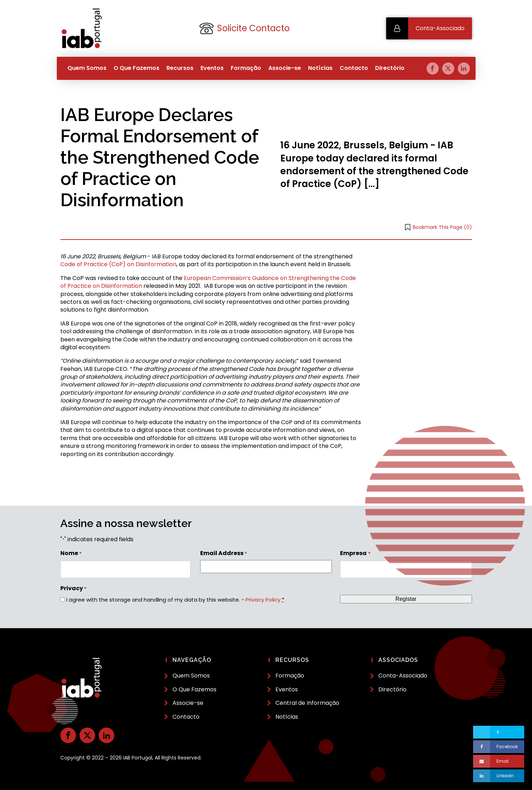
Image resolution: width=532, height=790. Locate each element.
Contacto (354, 68)
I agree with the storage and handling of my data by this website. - (175, 600)
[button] (429, 28)
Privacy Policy (263, 600)
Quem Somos (87, 68)
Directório (390, 68)
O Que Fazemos (136, 68)
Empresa (355, 553)
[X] (499, 732)
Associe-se (285, 68)
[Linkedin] (499, 776)
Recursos (180, 68)
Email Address (224, 553)
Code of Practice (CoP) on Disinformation (118, 264)
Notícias (320, 68)
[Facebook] (499, 747)
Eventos (212, 68)
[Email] (499, 761)
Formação (246, 68)
